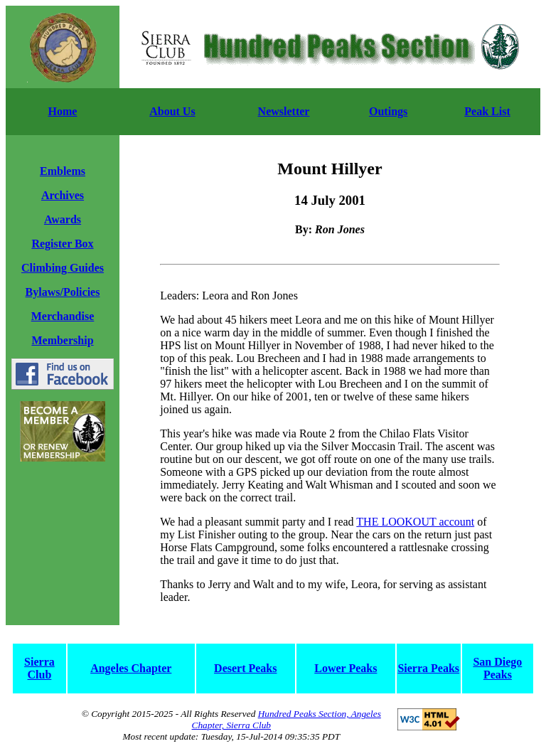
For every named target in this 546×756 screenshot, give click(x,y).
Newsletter (284, 111)
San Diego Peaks (497, 668)
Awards (63, 219)
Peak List (487, 111)
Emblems (63, 171)
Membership (62, 340)
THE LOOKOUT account (415, 522)
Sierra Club (39, 668)
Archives (63, 195)
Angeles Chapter (131, 668)
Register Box (62, 244)
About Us (172, 111)
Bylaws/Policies (63, 292)
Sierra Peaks (428, 668)
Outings (388, 111)
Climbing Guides (63, 268)
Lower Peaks (346, 668)
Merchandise (63, 316)
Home (63, 111)
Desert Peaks (245, 668)
